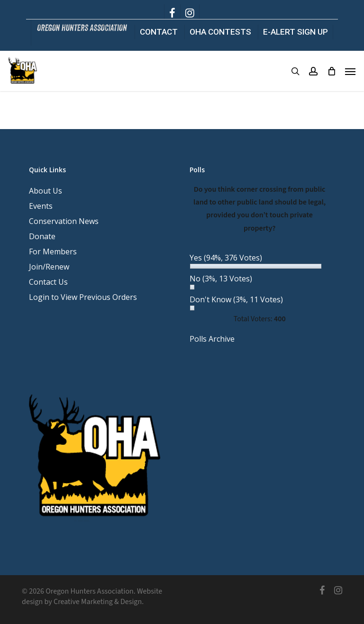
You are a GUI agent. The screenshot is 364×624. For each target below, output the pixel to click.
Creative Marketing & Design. (99, 602)
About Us (45, 191)
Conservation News (64, 221)
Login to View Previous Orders (83, 297)
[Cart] (331, 71)
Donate (42, 236)
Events (41, 206)
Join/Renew (49, 267)
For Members (53, 251)
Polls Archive (212, 339)
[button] (350, 71)
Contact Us (48, 282)
